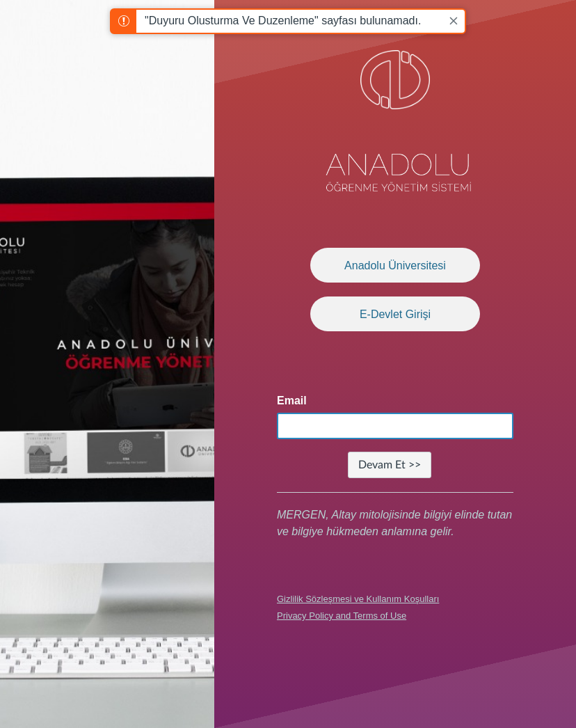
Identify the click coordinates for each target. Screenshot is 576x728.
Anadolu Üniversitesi (395, 266)
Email (292, 401)
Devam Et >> (390, 465)
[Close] (454, 21)
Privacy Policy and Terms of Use (342, 616)
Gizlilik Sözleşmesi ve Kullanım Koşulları (358, 599)
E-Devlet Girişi (395, 314)
